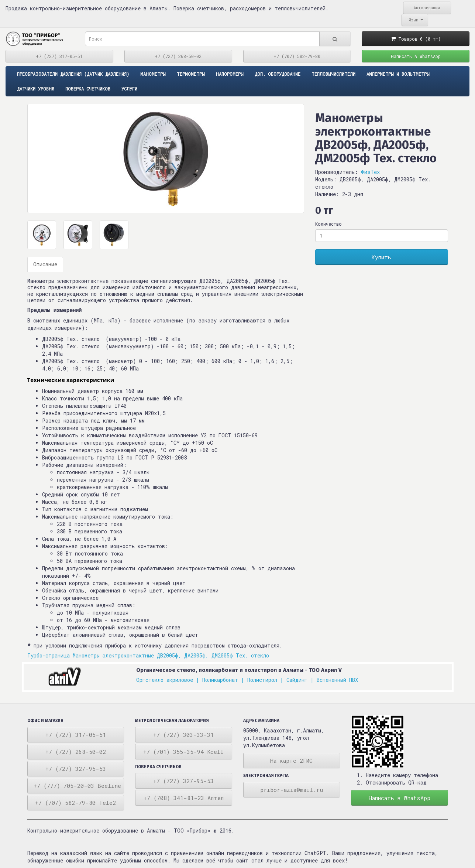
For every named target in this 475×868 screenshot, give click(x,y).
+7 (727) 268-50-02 (178, 56)
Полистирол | (265, 680)
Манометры (153, 74)
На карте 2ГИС (291, 761)
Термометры (191, 74)
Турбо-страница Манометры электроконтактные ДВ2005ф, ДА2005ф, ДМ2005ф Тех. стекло (148, 655)
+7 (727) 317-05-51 (59, 56)
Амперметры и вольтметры (398, 74)
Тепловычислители (333, 74)
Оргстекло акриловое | (168, 680)
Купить (381, 257)
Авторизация (427, 8)
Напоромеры (230, 74)
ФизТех (370, 172)
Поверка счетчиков (88, 89)
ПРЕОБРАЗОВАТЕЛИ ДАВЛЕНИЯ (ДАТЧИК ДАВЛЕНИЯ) (73, 74)
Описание (45, 264)
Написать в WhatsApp (416, 56)
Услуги (129, 89)
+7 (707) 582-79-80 (297, 56)
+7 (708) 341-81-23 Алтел (184, 798)
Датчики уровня (36, 89)
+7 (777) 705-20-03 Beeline (77, 786)
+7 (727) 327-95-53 (76, 769)
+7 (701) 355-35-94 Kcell (183, 752)
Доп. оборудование (278, 74)
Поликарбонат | (223, 680)
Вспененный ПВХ (337, 680)
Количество (328, 224)
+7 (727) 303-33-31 (183, 735)
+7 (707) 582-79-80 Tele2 (75, 803)
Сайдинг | (300, 680)
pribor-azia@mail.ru (292, 790)
